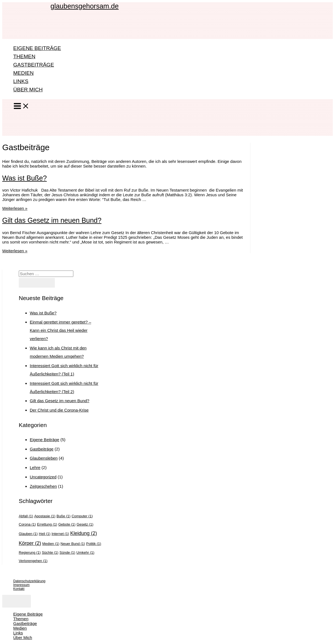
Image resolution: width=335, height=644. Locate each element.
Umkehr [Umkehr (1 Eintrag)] (85, 552)
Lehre (35, 467)
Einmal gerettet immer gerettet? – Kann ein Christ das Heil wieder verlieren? (61, 330)
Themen (24, 56)
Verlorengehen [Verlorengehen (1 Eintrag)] (33, 561)
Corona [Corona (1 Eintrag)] (27, 524)
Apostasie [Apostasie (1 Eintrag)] (45, 516)
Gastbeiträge (34, 65)
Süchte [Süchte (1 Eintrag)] (50, 552)
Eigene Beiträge (37, 48)
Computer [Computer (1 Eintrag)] (82, 516)
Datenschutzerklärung (29, 581)
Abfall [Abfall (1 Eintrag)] (26, 516)
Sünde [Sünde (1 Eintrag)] (67, 552)
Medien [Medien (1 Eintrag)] (51, 544)
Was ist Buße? (25, 178)
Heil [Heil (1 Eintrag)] (45, 534)
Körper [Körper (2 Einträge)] (30, 543)
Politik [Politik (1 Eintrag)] (94, 544)
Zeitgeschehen (43, 486)
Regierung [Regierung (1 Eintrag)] (30, 552)
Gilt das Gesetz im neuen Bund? (52, 220)
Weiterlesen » (15, 208)
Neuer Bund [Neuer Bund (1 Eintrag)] (73, 544)
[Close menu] (17, 601)
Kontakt (19, 589)
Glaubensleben (44, 458)
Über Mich (28, 90)
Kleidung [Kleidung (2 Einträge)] (84, 533)
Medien (23, 73)
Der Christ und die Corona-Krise (59, 410)
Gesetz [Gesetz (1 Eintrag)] (85, 524)
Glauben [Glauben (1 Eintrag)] (28, 534)
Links (21, 81)
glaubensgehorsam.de (85, 6)
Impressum (21, 585)
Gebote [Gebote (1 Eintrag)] (67, 524)
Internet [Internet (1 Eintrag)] (60, 534)
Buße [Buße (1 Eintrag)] (64, 516)
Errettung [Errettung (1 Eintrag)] (47, 524)
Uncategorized (43, 477)
